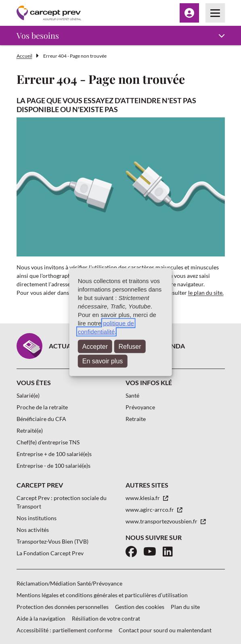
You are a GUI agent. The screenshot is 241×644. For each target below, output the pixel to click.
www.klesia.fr (143, 498)
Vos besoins (38, 35)
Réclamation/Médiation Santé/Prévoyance (69, 583)
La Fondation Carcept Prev (50, 553)
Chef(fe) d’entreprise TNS (48, 442)
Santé (132, 395)
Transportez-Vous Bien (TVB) (52, 541)
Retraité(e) (30, 430)
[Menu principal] (215, 13)
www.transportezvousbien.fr (162, 521)
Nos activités (33, 530)
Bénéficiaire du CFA (41, 419)
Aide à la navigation (41, 618)
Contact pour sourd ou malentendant (165, 630)
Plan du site (185, 607)
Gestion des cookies (140, 607)
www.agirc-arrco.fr (150, 510)
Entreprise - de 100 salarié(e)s (53, 466)
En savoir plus (103, 361)
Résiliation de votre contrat (106, 618)
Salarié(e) (28, 395)
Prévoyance (140, 407)
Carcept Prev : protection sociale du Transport (62, 502)
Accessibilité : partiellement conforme (64, 630)
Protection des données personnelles (63, 607)
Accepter (95, 347)
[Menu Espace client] (189, 13)
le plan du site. (206, 293)
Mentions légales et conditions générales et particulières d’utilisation (102, 595)
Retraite (136, 419)
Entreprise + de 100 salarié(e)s (54, 454)
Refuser (130, 347)
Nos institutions (37, 518)
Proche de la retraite (42, 407)
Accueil (24, 56)
